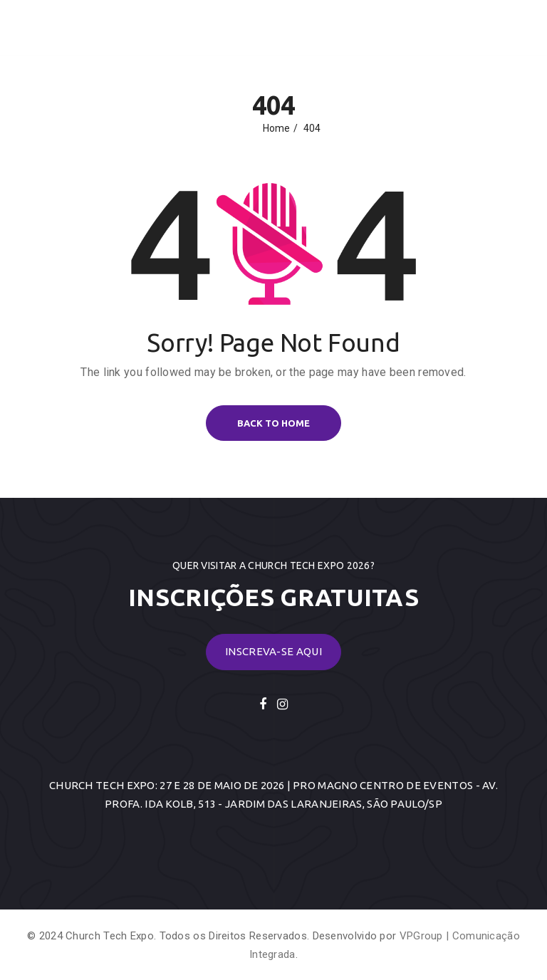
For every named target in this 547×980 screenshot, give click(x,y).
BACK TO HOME (273, 423)
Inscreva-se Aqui (273, 651)
